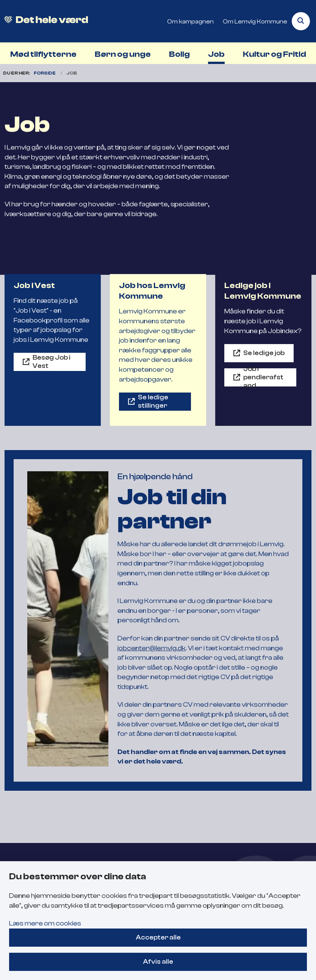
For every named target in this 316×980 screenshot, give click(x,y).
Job (216, 54)
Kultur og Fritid (275, 54)
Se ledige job (264, 353)
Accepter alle (158, 937)
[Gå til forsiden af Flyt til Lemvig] (44, 21)
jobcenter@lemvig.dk (152, 648)
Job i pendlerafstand (263, 377)
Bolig (179, 54)
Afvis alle (158, 961)
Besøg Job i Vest (52, 361)
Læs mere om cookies (45, 923)
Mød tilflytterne (43, 54)
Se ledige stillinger (153, 401)
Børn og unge (123, 54)
